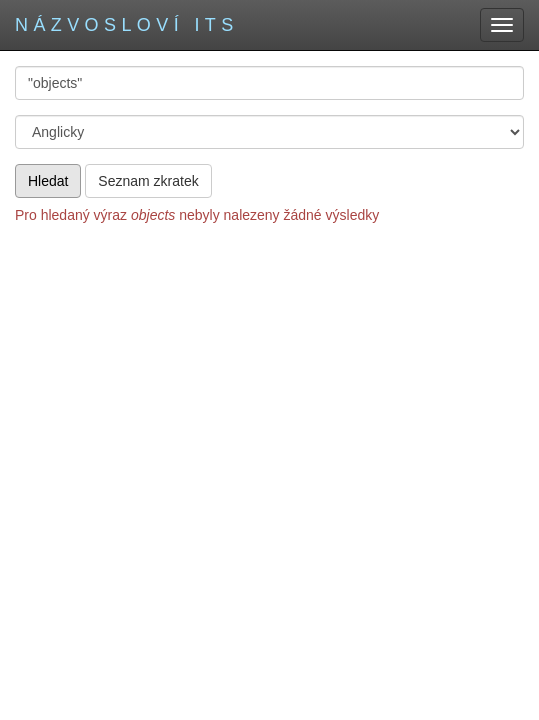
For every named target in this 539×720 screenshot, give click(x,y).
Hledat (48, 181)
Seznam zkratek (148, 181)
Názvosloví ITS (127, 25)
